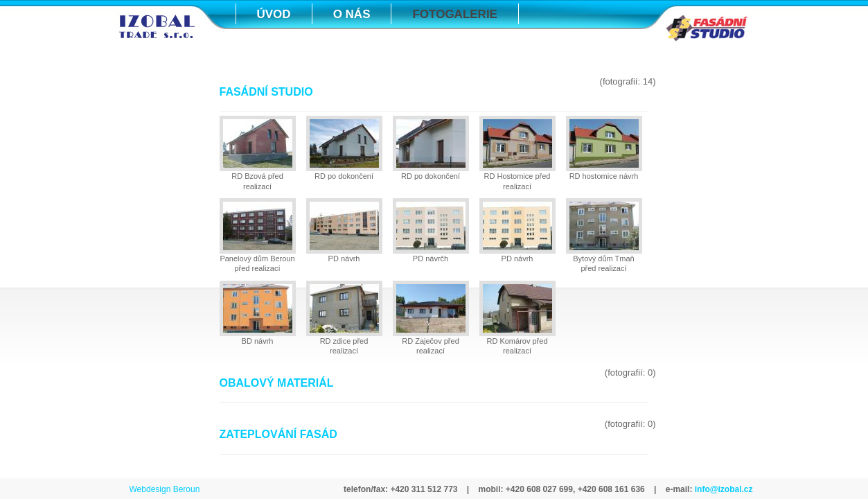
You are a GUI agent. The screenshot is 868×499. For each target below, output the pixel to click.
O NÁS (352, 14)
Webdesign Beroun (165, 489)
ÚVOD (274, 14)
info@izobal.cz (722, 489)
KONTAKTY (289, 49)
